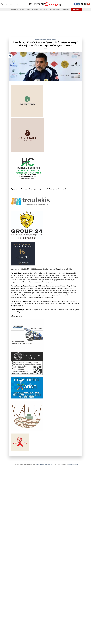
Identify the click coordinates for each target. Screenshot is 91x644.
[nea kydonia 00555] (29, 193)
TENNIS (28, 10)
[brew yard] (27, 101)
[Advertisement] (45, 23)
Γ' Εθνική (38, 40)
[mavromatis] (29, 208)
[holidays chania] (28, 168)
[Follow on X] (85, 4)
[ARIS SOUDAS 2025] (27, 452)
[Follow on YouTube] (88, 4)
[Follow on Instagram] (79, 4)
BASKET (22, 10)
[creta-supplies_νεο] (35, 195)
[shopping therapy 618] (27, 185)
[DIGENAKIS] (29, 84)
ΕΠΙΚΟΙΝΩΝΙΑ (66, 10)
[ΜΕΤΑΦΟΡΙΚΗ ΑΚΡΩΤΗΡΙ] (28, 335)
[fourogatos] (28, 135)
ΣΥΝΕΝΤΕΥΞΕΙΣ (55, 10)
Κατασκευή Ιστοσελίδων (44, 465)
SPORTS (35, 10)
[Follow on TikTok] (82, 4)
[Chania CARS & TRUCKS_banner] (31, 400)
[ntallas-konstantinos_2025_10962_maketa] (27, 363)
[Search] (2, 4)
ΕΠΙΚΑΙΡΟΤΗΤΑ (44, 10)
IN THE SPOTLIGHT (46, 40)
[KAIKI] (27, 416)
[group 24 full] (27, 225)
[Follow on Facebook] (76, 4)
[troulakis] (31, 201)
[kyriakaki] (23, 253)
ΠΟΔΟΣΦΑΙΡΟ (14, 10)
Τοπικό (54, 40)
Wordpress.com (73, 465)
